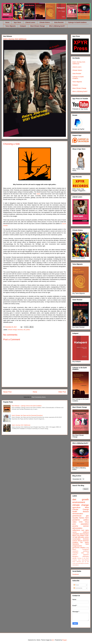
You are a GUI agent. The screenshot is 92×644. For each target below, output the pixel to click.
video (74, 522)
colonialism (76, 534)
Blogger (64, 640)
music (74, 563)
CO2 (81, 522)
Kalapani (23, 26)
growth (85, 499)
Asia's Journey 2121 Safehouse (15, 39)
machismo (75, 551)
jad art (84, 562)
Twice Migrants (11, 26)
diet (74, 499)
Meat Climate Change (38, 26)
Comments (78, 588)
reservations (76, 565)
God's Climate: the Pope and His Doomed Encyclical (27, 415)
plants (87, 542)
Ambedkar (75, 553)
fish (81, 542)
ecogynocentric (77, 546)
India (83, 553)
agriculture (76, 507)
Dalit (76, 537)
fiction (74, 562)
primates (87, 563)
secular (75, 558)
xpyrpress (86, 555)
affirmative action (83, 537)
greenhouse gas (81, 516)
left (24, 330)
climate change (12, 330)
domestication (78, 514)
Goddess (75, 542)
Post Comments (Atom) (39, 397)
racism (75, 532)
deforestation (77, 528)
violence (75, 555)
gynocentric (76, 548)
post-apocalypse (80, 563)
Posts (76, 585)
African (80, 541)
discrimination (84, 534)
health (75, 512)
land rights (85, 530)
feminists (20, 330)
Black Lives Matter (78, 535)
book (87, 544)
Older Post (62, 392)
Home (7, 22)
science (75, 541)
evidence (86, 532)
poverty (75, 526)
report (38, 194)
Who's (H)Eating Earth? (57, 26)
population (85, 524)
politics (28, 330)
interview (79, 562)
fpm (53, 640)
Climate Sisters (45, 22)
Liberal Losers (30, 22)
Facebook (76, 574)
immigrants (86, 549)
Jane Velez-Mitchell (83, 560)
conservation (76, 539)
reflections (76, 530)
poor (74, 524)
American (86, 541)
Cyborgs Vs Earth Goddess (77, 22)
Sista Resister (59, 22)
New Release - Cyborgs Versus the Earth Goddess (27, 406)
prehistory (86, 551)
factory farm (84, 518)
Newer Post (7, 392)
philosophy (86, 556)
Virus (87, 522)
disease (86, 512)
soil (88, 553)
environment (79, 502)
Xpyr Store (17, 22)
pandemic (76, 520)
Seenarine (76, 544)
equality (75, 518)
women (86, 526)
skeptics (83, 548)
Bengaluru (75, 556)
